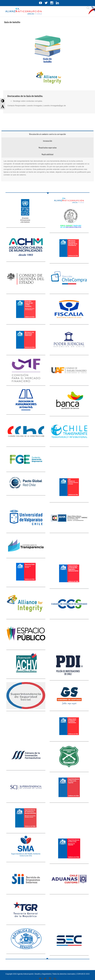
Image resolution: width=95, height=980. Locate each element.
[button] (3, 101)
